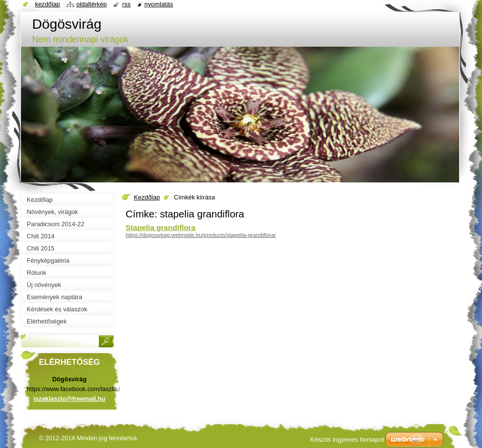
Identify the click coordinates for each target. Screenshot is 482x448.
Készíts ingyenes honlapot (347, 439)
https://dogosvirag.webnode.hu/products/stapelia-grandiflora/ (201, 235)
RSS (126, 4)
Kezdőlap (147, 197)
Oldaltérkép (92, 4)
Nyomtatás (159, 4)
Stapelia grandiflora (160, 227)
